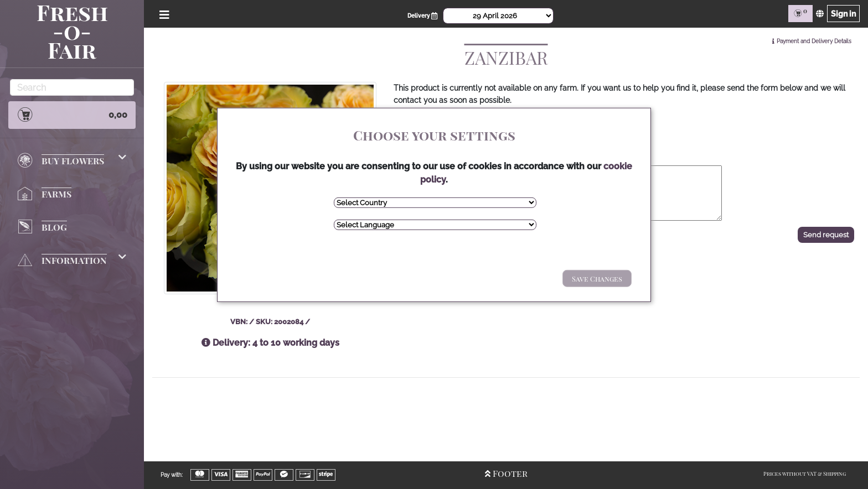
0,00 (72, 115)
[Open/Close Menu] (162, 14)
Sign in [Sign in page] (843, 14)
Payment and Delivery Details (814, 41)
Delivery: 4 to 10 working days (270, 343)
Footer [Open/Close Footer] (506, 473)
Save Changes (597, 279)
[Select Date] (498, 16)
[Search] (72, 87)
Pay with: (172, 475)
